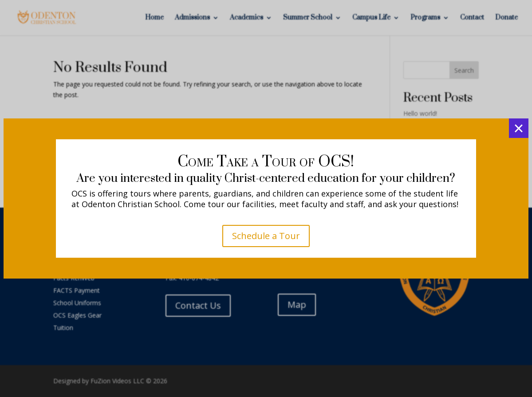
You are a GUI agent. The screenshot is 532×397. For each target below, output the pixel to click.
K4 (266, 245)
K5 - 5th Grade (266, 278)
